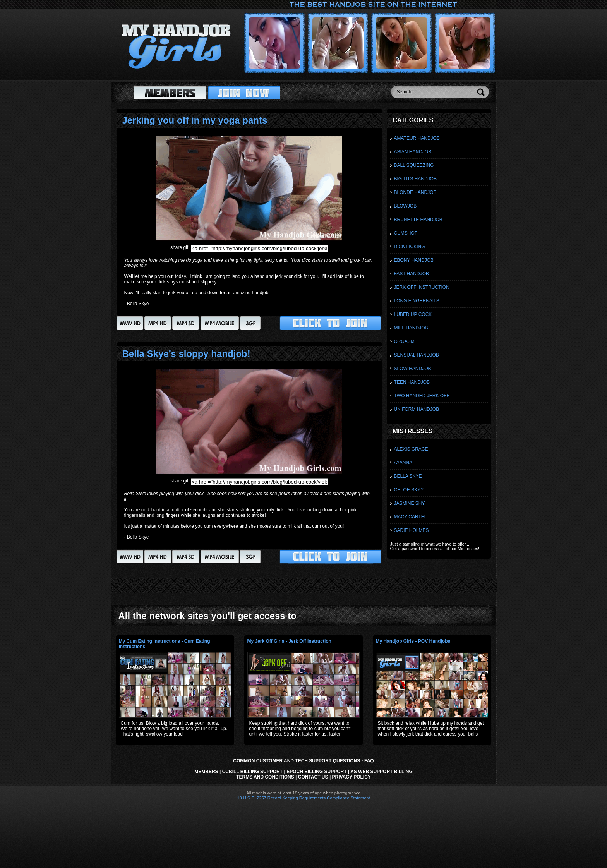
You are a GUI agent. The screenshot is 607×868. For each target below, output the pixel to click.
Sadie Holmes (412, 530)
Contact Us (313, 777)
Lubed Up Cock (413, 314)
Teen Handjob (412, 382)
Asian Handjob (413, 152)
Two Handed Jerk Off (422, 396)
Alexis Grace (411, 449)
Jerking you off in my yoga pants (195, 120)
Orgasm (404, 341)
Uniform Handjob (417, 409)
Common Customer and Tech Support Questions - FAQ (303, 761)
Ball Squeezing (414, 165)
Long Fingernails (417, 301)
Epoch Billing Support (316, 772)
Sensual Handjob (417, 355)
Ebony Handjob (414, 260)
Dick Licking (410, 247)
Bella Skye (408, 476)
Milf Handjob (411, 328)
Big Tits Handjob (415, 179)
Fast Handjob (412, 274)
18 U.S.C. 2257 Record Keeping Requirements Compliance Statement (303, 798)
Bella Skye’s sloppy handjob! (186, 354)
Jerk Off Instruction (422, 287)
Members (206, 772)
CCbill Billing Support (252, 772)
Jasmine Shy (410, 503)
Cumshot (406, 233)
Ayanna (403, 463)
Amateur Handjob (417, 138)
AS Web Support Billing (382, 772)
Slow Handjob (413, 369)
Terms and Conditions (265, 777)
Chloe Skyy (409, 490)
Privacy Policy (352, 777)
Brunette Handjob (418, 220)
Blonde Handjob (415, 192)
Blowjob (406, 206)
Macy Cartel (411, 517)
